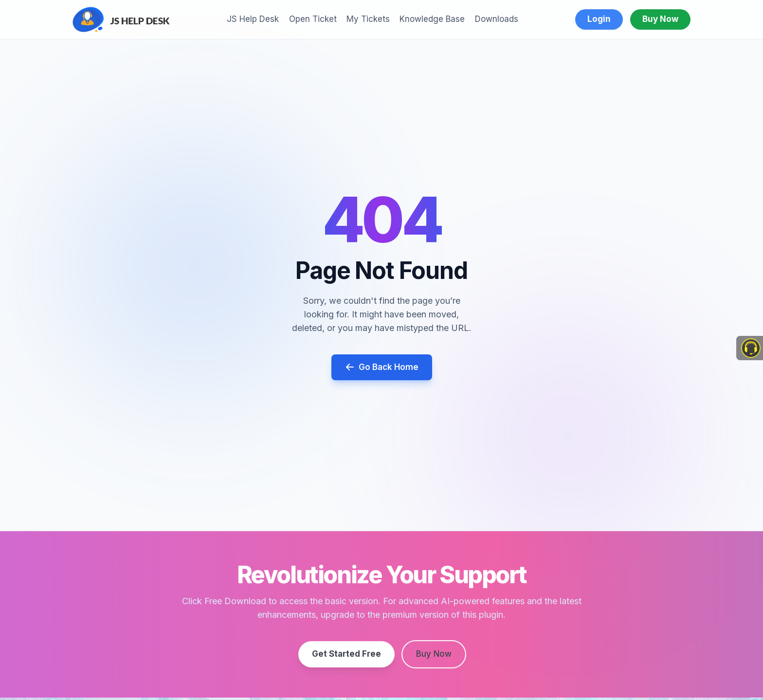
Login (599, 19)
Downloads (497, 19)
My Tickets (368, 19)
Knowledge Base (432, 19)
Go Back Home (382, 367)
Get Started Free (346, 656)
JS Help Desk (253, 19)
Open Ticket (313, 19)
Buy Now (660, 19)
